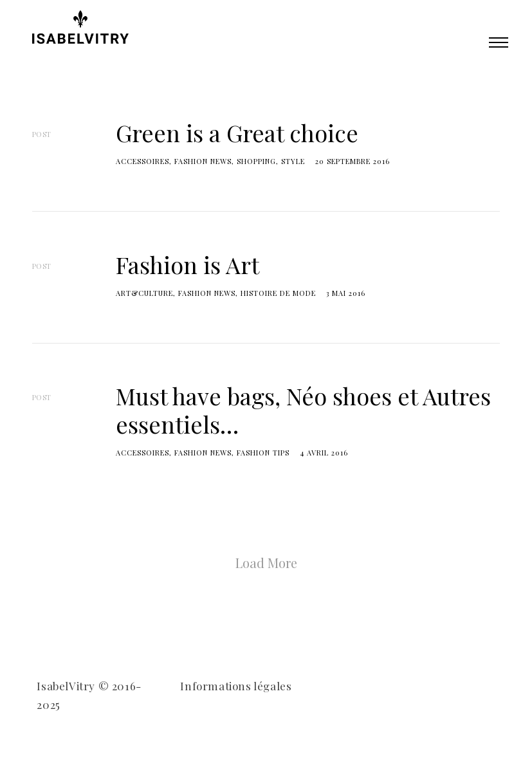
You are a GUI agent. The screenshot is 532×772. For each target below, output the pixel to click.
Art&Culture (144, 293)
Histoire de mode (278, 293)
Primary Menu (499, 42)
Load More (266, 563)
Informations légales (236, 686)
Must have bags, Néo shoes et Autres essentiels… (303, 409)
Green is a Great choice (237, 133)
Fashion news (203, 161)
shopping (256, 161)
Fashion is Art (188, 264)
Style (293, 161)
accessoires (142, 161)
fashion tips (263, 453)
